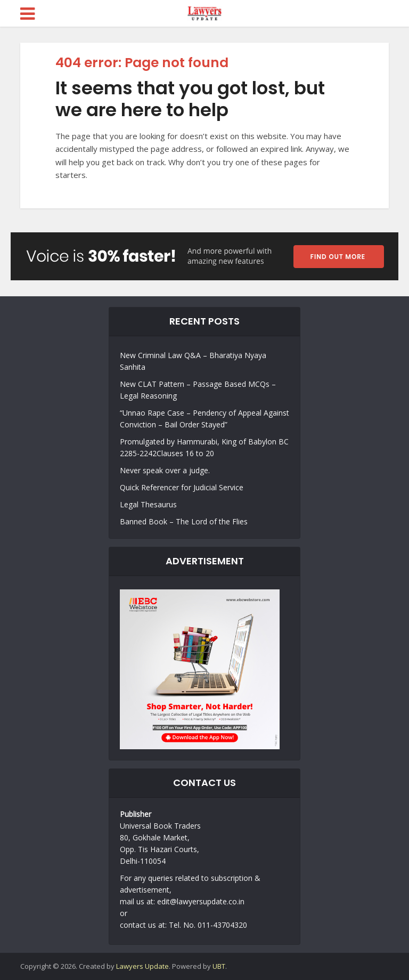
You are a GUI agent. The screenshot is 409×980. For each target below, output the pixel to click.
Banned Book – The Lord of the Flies (184, 521)
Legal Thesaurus (148, 504)
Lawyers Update (142, 966)
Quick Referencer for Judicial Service (182, 487)
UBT (219, 966)
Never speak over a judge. (165, 470)
